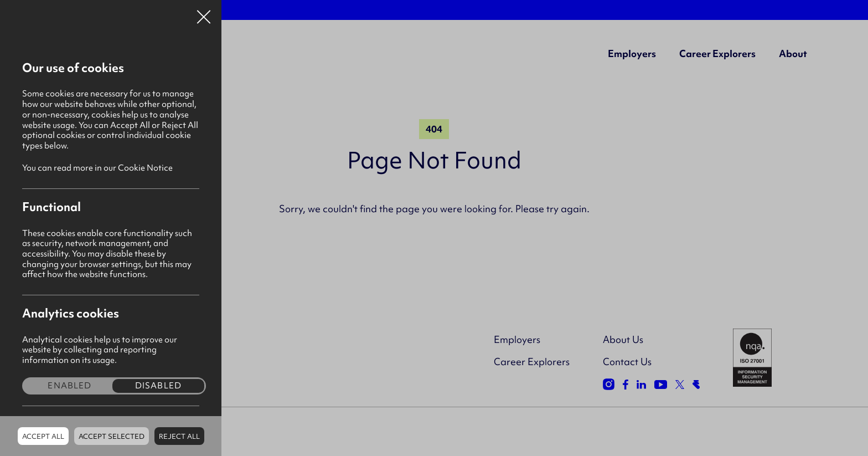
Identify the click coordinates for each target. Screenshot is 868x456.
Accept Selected (112, 436)
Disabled (158, 386)
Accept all (43, 436)
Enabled (69, 386)
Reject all (179, 436)
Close (204, 13)
